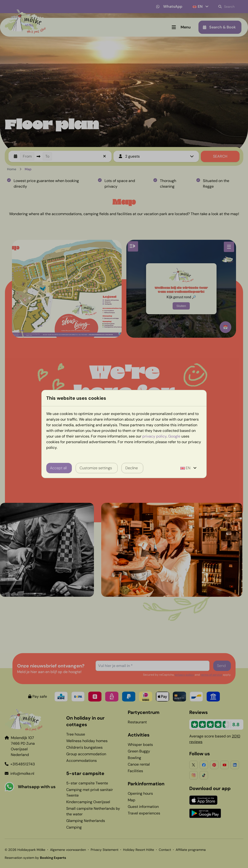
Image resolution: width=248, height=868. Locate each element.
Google (174, 436)
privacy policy (154, 436)
